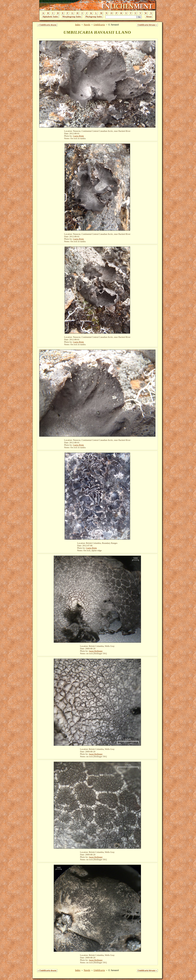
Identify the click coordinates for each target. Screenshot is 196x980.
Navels (87, 25)
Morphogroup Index (72, 17)
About (149, 17)
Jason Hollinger (96, 651)
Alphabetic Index (50, 17)
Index (78, 25)
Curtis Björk (78, 136)
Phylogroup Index (94, 17)
